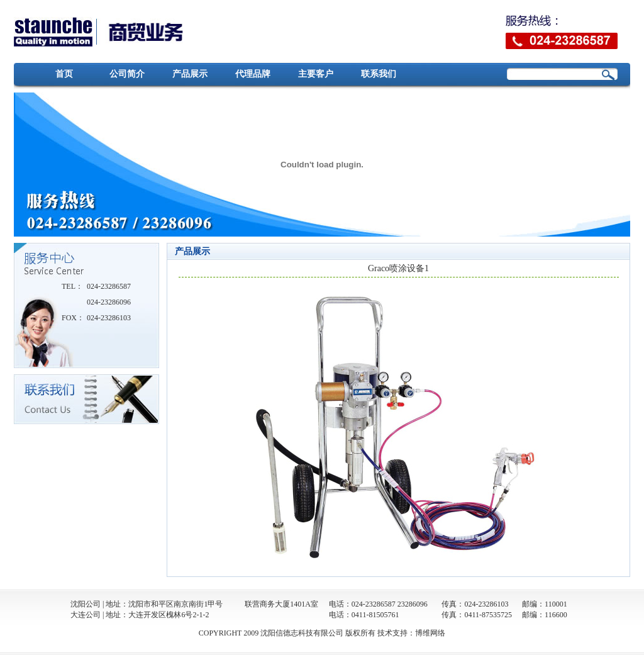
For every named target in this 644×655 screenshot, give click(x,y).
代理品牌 (253, 74)
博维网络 (430, 633)
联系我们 (379, 74)
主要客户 (316, 74)
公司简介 (127, 74)
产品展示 (190, 74)
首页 (64, 74)
